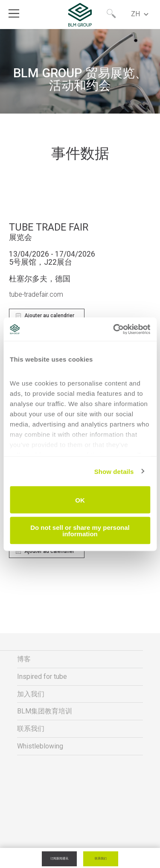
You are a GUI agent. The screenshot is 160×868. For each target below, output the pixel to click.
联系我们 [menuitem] (31, 729)
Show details (114, 471)
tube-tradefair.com (36, 295)
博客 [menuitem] (24, 659)
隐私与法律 (80, 826)
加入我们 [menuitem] (31, 694)
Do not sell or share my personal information (80, 530)
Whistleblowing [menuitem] (40, 746)
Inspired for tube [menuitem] (42, 677)
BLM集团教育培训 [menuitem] (45, 711)
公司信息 (80, 842)
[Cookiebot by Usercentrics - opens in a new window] (114, 329)
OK (80, 500)
